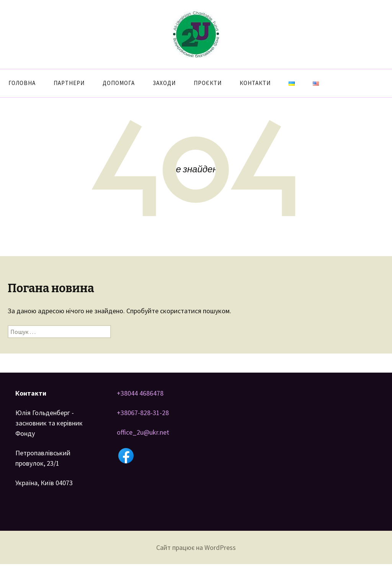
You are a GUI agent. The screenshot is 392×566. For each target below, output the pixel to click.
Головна (22, 83)
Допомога (119, 83)
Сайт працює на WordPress (196, 547)
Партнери (69, 83)
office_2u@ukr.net (143, 432)
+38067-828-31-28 (143, 413)
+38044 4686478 (140, 393)
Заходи (164, 83)
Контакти (255, 83)
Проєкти (208, 83)
